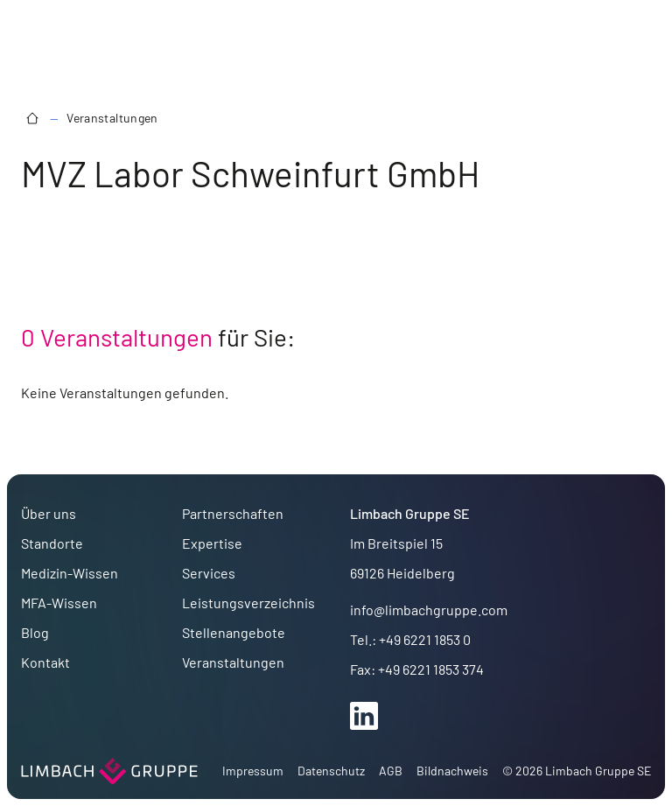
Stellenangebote (234, 632)
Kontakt (45, 662)
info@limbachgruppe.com (429, 610)
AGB (391, 771)
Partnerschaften (233, 513)
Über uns (49, 513)
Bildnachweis (452, 771)
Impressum (253, 771)
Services (209, 573)
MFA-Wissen (59, 603)
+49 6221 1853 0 (425, 639)
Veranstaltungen (112, 118)
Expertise (212, 543)
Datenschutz (331, 771)
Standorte (52, 543)
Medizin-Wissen (70, 573)
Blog (35, 632)
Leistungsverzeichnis (248, 603)
